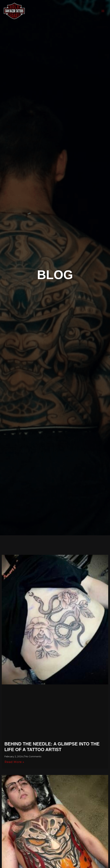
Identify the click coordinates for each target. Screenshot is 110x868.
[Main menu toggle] (103, 11)
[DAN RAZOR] (14, 11)
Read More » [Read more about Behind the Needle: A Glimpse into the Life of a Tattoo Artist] (14, 762)
